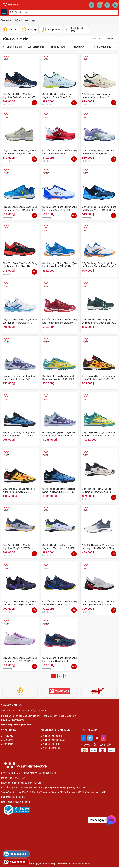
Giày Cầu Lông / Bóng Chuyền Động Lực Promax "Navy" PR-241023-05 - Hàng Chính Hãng (99, 209)
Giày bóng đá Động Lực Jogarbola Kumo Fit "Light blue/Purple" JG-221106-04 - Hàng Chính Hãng (59, 434)
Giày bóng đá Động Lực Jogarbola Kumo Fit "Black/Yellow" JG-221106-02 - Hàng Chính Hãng (19, 491)
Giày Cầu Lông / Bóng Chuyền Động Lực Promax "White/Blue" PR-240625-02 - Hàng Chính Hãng (20, 321)
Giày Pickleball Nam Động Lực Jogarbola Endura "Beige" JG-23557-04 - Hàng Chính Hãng (97, 96)
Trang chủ (8, 736)
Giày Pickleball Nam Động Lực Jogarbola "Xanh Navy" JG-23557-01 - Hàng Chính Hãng (59, 547)
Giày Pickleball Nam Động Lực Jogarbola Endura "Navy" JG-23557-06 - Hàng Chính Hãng (20, 96)
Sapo (88, 864)
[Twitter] (90, 738)
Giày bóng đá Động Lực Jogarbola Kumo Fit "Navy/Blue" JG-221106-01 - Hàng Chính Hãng (59, 491)
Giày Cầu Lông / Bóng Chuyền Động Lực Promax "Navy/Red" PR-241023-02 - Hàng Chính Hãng (60, 660)
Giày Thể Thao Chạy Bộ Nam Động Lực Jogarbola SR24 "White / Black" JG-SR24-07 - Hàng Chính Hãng (99, 547)
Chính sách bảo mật (53, 736)
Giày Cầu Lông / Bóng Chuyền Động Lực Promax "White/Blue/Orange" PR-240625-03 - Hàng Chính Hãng (99, 265)
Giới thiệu (8, 740)
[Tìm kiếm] (12, 12)
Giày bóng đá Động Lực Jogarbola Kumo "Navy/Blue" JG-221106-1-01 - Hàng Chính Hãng (20, 434)
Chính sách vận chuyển (54, 740)
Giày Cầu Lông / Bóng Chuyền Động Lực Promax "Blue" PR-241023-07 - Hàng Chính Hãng (20, 209)
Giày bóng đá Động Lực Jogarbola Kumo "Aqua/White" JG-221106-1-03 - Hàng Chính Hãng (59, 378)
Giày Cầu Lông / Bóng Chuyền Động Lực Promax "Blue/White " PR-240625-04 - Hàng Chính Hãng (60, 265)
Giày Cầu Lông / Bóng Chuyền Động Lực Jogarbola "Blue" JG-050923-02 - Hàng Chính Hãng (60, 603)
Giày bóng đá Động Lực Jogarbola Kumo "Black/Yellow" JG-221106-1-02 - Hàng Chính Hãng (99, 378)
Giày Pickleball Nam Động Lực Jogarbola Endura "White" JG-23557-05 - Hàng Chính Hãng (57, 96)
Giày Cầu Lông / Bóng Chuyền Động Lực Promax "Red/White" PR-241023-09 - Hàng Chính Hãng (60, 152)
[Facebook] (83, 738)
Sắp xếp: (97, 39)
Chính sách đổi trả (52, 744)
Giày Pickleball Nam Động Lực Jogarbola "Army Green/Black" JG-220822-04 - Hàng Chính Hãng (99, 321)
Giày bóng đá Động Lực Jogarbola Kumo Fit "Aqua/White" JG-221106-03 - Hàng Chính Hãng (99, 434)
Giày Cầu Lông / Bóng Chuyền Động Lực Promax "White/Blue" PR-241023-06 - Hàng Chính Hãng (60, 209)
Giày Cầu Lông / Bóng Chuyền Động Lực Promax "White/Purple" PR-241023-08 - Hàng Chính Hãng (99, 152)
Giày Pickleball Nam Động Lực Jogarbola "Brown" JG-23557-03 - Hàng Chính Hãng (98, 491)
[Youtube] (97, 738)
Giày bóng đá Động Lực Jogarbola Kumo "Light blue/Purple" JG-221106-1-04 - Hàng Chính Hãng (19, 378)
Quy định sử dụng (52, 748)
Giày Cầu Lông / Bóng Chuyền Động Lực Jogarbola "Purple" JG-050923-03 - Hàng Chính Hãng (20, 603)
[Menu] (4, 12)
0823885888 (18, 720)
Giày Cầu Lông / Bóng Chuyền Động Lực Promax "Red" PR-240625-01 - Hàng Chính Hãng (60, 321)
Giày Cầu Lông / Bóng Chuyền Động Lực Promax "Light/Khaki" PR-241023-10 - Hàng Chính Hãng (20, 152)
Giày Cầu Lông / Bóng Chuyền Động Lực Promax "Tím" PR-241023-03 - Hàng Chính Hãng (20, 660)
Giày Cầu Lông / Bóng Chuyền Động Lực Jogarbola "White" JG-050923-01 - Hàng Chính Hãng (99, 603)
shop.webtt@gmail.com (19, 725)
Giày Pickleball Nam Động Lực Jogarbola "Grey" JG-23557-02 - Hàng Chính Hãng (18, 547)
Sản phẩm (8, 744)
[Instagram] (103, 738)
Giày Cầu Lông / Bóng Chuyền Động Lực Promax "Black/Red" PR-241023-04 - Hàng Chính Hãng (20, 265)
